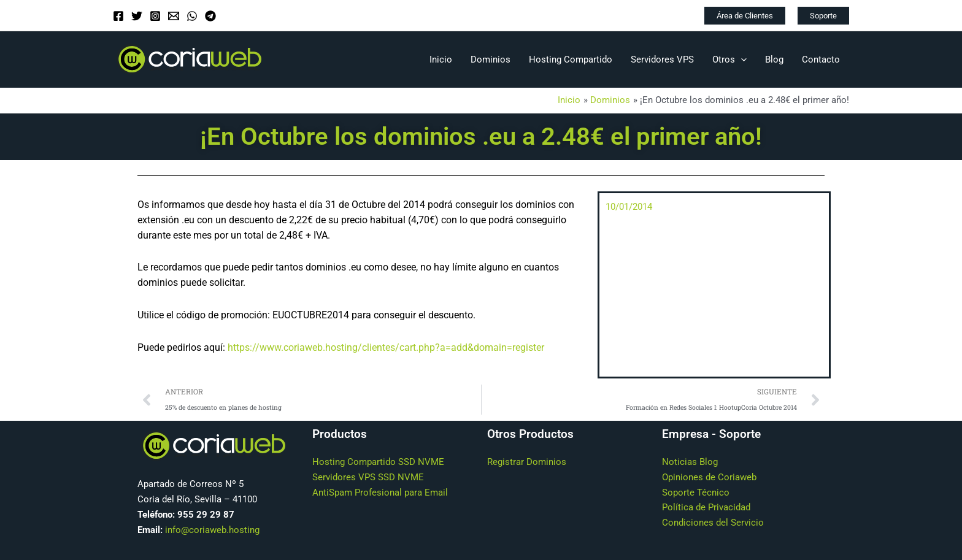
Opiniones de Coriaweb (709, 477)
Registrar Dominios (527, 462)
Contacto (821, 59)
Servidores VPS (662, 59)
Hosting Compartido (571, 59)
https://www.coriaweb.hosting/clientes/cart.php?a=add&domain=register (386, 347)
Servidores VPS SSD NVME (368, 477)
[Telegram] (210, 16)
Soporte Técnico (696, 493)
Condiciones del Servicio (713, 523)
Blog (774, 59)
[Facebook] (118, 16)
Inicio (441, 59)
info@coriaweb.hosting (212, 530)
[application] (741, 59)
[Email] (174, 16)
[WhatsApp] (192, 16)
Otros (729, 59)
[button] (745, 16)
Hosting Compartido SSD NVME (378, 462)
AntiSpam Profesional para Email (380, 493)
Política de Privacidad (706, 508)
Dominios (491, 59)
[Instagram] (155, 16)
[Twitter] (137, 16)
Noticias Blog (690, 462)
